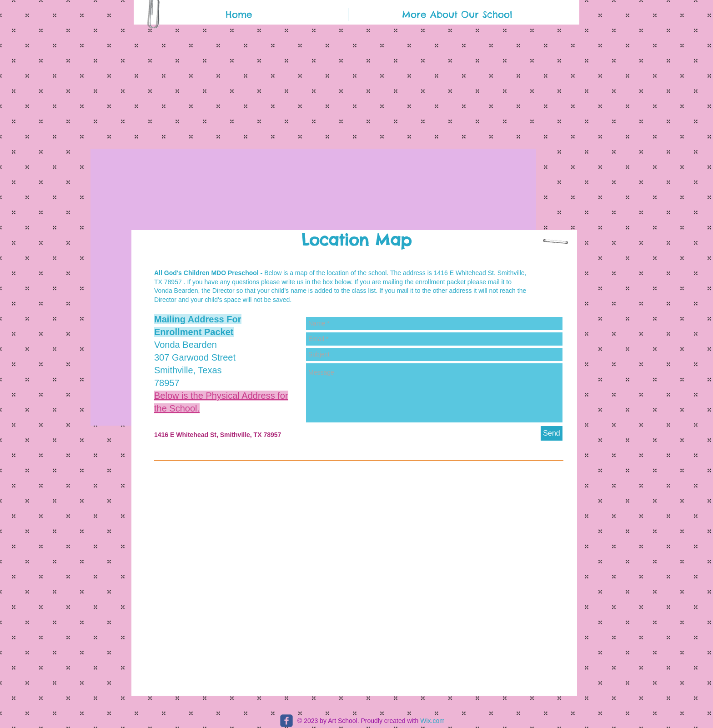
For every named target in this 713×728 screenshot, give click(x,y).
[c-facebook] (286, 721)
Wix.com (432, 721)
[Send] (552, 433)
